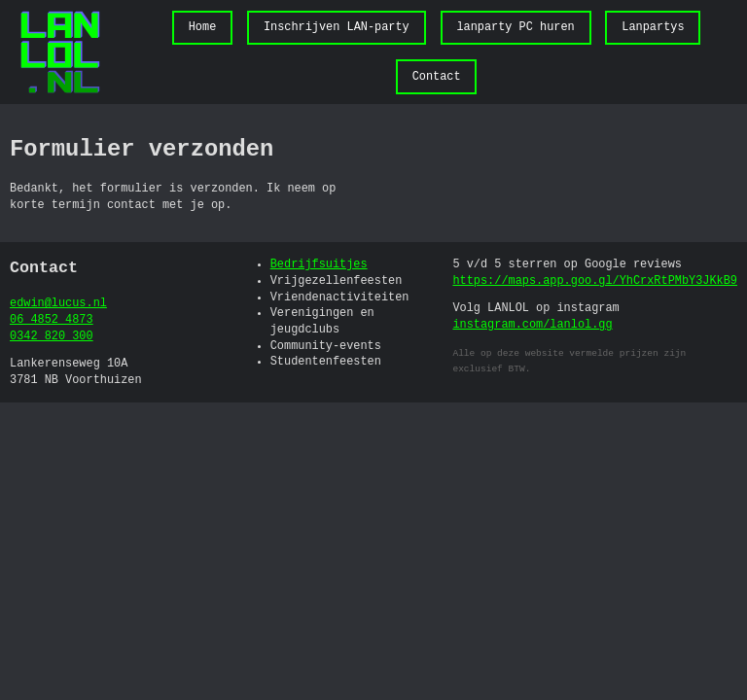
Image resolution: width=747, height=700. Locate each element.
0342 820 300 (52, 336)
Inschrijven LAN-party (337, 27)
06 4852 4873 (52, 320)
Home (203, 27)
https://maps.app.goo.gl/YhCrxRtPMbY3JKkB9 (596, 281)
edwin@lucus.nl (58, 303)
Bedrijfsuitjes (319, 264)
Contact (437, 77)
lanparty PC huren (515, 27)
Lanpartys (653, 27)
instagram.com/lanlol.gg (533, 325)
